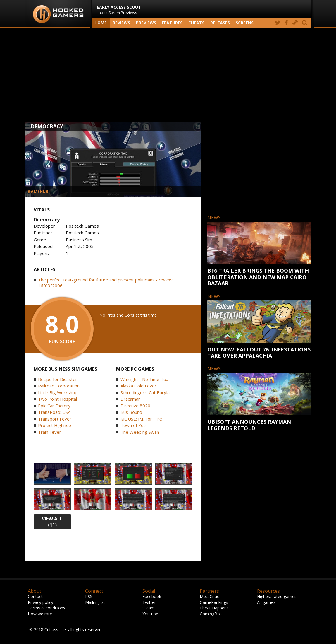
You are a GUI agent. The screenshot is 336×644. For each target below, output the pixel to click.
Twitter (149, 602)
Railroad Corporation (59, 386)
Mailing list (95, 602)
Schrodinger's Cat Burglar (146, 392)
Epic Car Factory (54, 406)
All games (266, 602)
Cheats (196, 23)
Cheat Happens (214, 608)
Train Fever (50, 432)
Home (101, 23)
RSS (89, 596)
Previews (146, 23)
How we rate (40, 614)
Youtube (150, 614)
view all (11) (52, 522)
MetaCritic (209, 596)
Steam (149, 608)
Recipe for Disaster (58, 379)
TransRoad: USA (54, 412)
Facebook (152, 596)
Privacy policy (41, 602)
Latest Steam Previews (119, 10)
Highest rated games (277, 596)
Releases (220, 23)
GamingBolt (211, 614)
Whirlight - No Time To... (145, 379)
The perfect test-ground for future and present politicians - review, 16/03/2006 (106, 283)
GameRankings (214, 602)
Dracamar (130, 399)
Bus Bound (131, 412)
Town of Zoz (133, 425)
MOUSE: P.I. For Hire (141, 419)
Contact (35, 596)
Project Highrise (55, 425)
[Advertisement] (168, 75)
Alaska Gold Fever (138, 386)
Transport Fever (55, 419)
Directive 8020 (135, 406)
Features (172, 23)
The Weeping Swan (140, 432)
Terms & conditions (46, 608)
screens (245, 23)
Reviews (121, 23)
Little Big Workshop (58, 392)
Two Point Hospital (57, 399)
